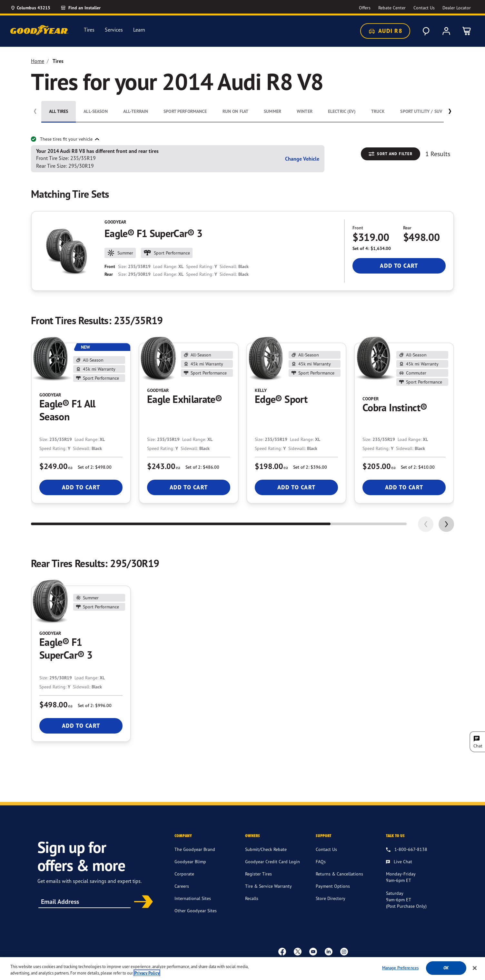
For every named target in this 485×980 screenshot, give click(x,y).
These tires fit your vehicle (62, 139)
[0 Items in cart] (467, 31)
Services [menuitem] (114, 30)
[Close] (475, 970)
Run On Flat (236, 111)
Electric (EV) (342, 111)
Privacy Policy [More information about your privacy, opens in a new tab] (147, 975)
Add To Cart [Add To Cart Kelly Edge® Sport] (297, 487)
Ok (446, 970)
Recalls (252, 898)
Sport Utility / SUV (421, 111)
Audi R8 (385, 31)
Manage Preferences (400, 970)
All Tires (59, 111)
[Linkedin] (329, 951)
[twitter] (298, 951)
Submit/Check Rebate (266, 849)
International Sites (193, 898)
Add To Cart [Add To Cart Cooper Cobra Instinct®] (404, 487)
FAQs (321, 861)
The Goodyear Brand (195, 849)
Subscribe (141, 902)
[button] (450, 113)
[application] (446, 524)
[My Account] (446, 31)
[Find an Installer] (88, 8)
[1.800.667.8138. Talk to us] (407, 850)
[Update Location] (30, 8)
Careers (182, 886)
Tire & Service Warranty (268, 886)
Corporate (184, 874)
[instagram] (344, 951)
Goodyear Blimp (190, 861)
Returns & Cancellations (339, 874)
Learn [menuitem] (139, 30)
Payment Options (333, 886)
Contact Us (326, 849)
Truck (378, 111)
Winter (305, 111)
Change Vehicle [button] (302, 159)
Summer (272, 111)
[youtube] (313, 951)
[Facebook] (282, 951)
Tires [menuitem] (89, 30)
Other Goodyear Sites (196, 910)
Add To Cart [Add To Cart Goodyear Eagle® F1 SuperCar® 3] (399, 266)
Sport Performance (185, 111)
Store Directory (331, 898)
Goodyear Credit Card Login (272, 861)
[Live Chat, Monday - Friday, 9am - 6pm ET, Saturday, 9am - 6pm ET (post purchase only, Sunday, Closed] (399, 862)
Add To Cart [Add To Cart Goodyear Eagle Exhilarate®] (189, 487)
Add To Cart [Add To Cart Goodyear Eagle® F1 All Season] (81, 487)
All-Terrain (136, 111)
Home (38, 61)
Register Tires (258, 874)
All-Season (95, 111)
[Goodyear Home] (39, 30)
